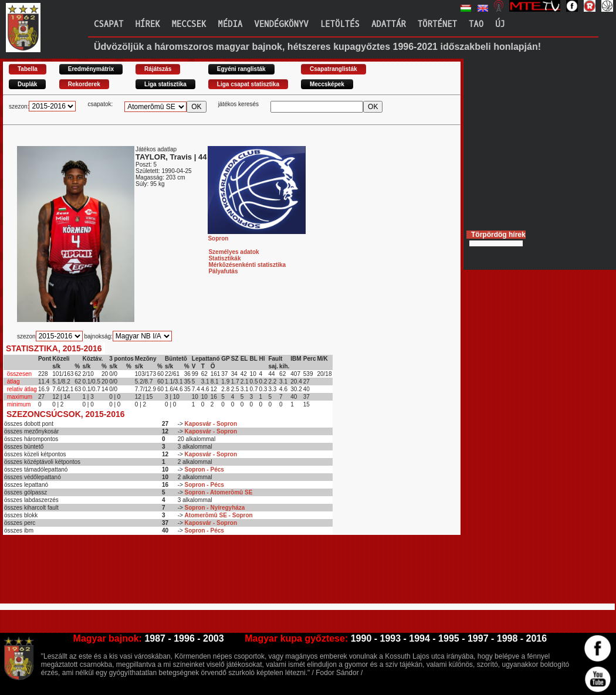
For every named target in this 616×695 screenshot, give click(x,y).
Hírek (147, 24)
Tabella (28, 69)
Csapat (109, 24)
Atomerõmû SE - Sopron (219, 515)
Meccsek (189, 24)
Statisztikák (224, 258)
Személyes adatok (233, 252)
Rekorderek (84, 84)
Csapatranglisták (334, 69)
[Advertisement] (216, 574)
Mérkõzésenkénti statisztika (247, 265)
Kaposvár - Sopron (211, 424)
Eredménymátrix (91, 69)
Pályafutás (223, 271)
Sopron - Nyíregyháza (215, 508)
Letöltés (340, 24)
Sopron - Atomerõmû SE (219, 492)
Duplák (27, 84)
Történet (437, 24)
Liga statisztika (165, 84)
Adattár (389, 24)
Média (230, 24)
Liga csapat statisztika (248, 84)
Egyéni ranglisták (241, 69)
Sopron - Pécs (204, 469)
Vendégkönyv (281, 24)
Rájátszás (158, 69)
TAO (476, 24)
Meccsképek (327, 84)
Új (500, 24)
